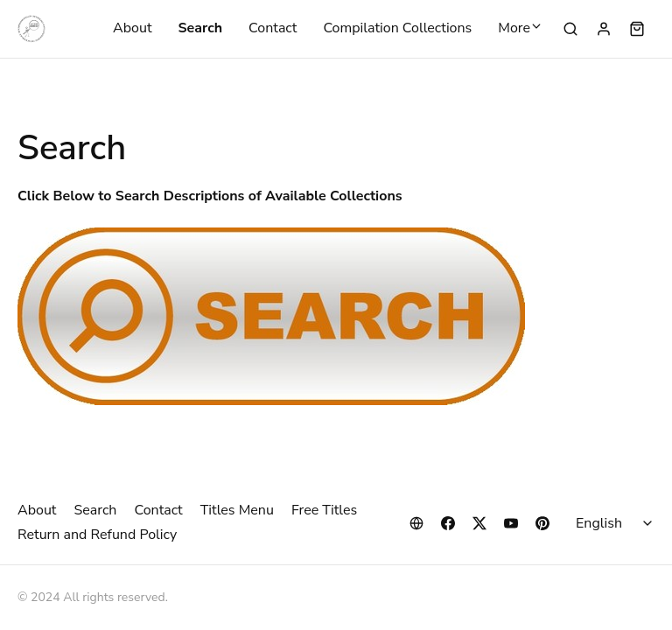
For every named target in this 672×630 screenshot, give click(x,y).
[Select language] (617, 523)
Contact (273, 29)
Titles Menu (237, 510)
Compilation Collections (397, 29)
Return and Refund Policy (97, 535)
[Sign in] (604, 29)
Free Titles (324, 510)
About (132, 29)
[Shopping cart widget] (637, 29)
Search (201, 29)
